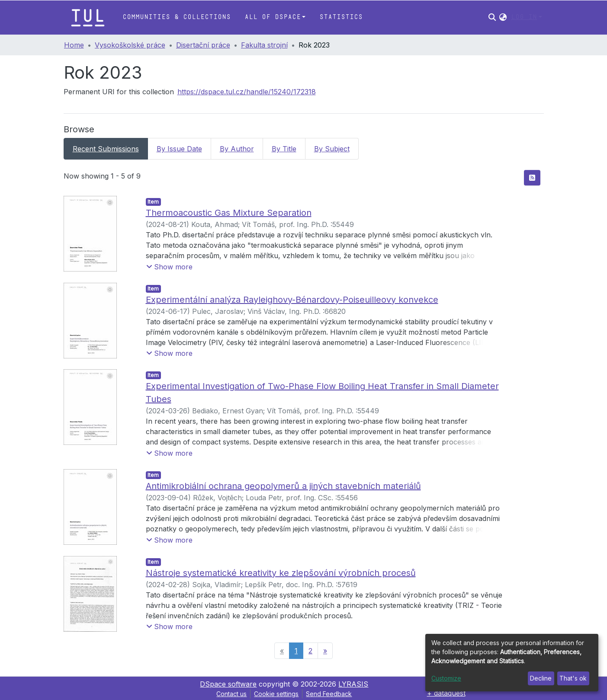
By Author (237, 149)
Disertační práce (203, 45)
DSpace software (228, 684)
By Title (284, 149)
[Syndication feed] (532, 178)
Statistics (341, 17)
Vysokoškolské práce (130, 45)
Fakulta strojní (264, 45)
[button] (503, 17)
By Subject (332, 149)
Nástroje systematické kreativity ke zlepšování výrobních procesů (281, 573)
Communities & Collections (177, 17)
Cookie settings (276, 694)
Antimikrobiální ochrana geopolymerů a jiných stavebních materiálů (283, 486)
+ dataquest (446, 693)
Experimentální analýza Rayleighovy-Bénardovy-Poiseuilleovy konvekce (292, 300)
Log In (524, 17)
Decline (541, 678)
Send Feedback (329, 694)
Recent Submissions (106, 149)
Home (74, 45)
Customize (446, 678)
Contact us (231, 694)
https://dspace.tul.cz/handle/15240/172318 (247, 92)
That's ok (573, 678)
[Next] (325, 651)
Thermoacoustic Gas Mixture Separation (229, 213)
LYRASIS (353, 684)
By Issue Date (179, 149)
